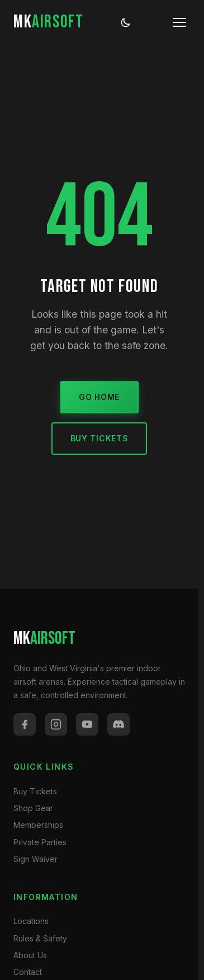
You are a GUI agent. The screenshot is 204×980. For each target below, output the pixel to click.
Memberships (38, 825)
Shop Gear (33, 808)
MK (48, 22)
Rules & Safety (40, 938)
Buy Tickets (99, 438)
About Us (30, 955)
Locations (31, 921)
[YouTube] (87, 724)
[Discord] (118, 724)
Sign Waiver (35, 859)
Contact (28, 972)
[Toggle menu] (179, 22)
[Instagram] (56, 724)
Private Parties (40, 842)
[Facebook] (25, 724)
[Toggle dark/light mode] (126, 22)
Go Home (99, 397)
